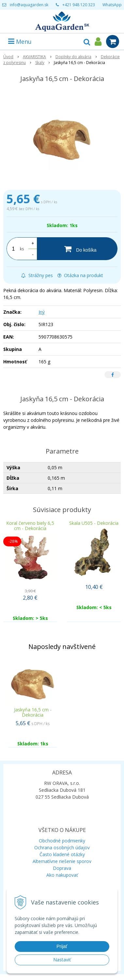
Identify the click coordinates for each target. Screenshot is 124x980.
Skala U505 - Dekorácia (94, 523)
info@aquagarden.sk (29, 5)
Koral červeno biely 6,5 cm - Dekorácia (30, 526)
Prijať (62, 946)
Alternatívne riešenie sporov (62, 861)
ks (22, 249)
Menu (20, 42)
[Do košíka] (77, 249)
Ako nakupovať (62, 875)
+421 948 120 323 (79, 5)
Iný (42, 312)
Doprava (62, 868)
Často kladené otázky (62, 854)
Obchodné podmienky (62, 841)
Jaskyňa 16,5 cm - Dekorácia (33, 712)
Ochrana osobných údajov (62, 847)
